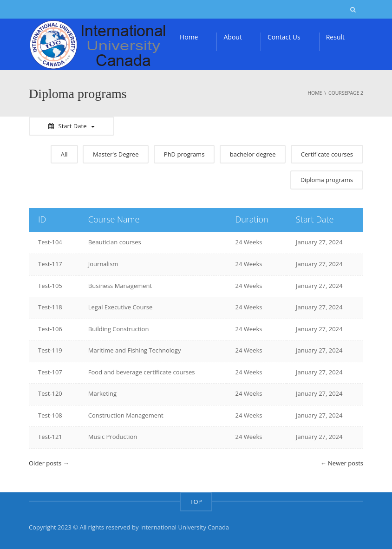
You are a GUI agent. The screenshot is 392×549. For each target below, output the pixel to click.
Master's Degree (116, 154)
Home (189, 37)
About (232, 37)
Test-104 (50, 242)
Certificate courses (327, 154)
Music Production (113, 437)
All (64, 154)
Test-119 (50, 350)
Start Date (72, 126)
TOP (196, 502)
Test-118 (50, 307)
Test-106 (50, 329)
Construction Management (126, 415)
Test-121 (50, 437)
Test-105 (50, 286)
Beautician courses (115, 242)
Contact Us (284, 37)
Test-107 (50, 372)
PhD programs (184, 154)
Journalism (103, 264)
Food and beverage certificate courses (142, 372)
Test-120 (50, 393)
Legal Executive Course (120, 307)
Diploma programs (327, 180)
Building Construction (119, 329)
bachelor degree (253, 154)
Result (335, 37)
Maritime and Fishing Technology (135, 350)
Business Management (120, 286)
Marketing (102, 393)
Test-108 (50, 415)
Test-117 (50, 264)
